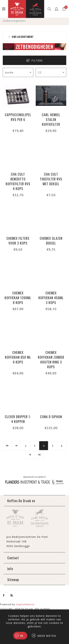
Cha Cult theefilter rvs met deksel (51, 179)
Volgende (30, 455)
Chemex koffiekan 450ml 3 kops (51, 298)
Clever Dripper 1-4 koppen (18, 419)
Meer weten (47, 636)
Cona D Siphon (51, 417)
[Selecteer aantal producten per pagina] (51, 72)
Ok (22, 636)
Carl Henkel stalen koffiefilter (51, 119)
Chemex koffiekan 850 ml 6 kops (18, 357)
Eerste (8, 446)
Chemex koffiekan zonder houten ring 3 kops (51, 360)
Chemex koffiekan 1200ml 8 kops (18, 298)
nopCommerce (25, 604)
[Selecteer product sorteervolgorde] (18, 72)
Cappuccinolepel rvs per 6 (18, 117)
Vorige (17, 446)
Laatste (39, 455)
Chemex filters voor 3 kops (18, 241)
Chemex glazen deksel (51, 241)
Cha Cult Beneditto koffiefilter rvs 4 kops (18, 181)
